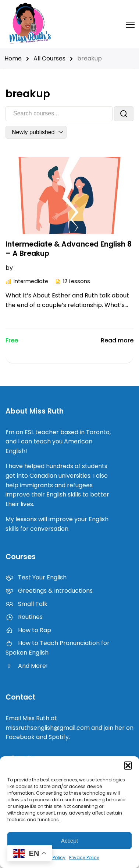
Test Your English (36, 577)
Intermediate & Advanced (52, 268)
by (9, 268)
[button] (128, 766)
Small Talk (26, 604)
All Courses (49, 58)
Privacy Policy (84, 857)
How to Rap (28, 630)
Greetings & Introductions (49, 591)
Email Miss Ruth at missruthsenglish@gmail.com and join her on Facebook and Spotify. (69, 728)
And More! (27, 666)
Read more (117, 340)
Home (13, 58)
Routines (24, 617)
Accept (69, 841)
